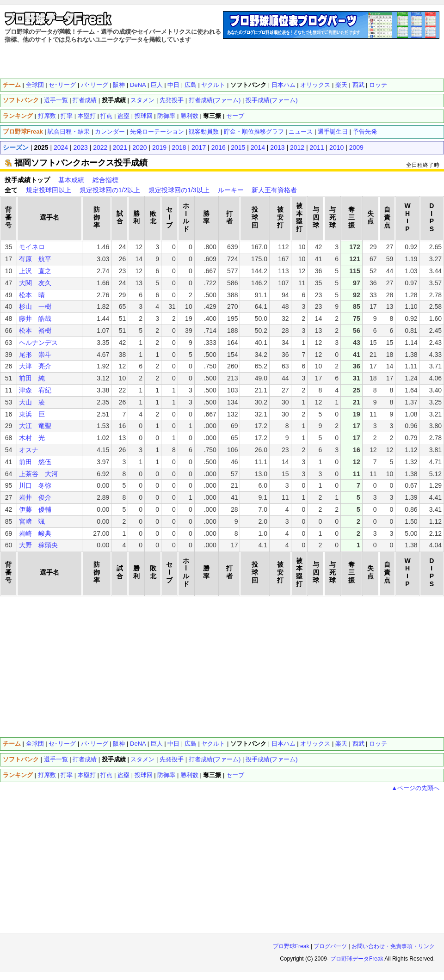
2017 (199, 147)
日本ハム (284, 85)
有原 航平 (35, 259)
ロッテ (378, 85)
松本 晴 (32, 295)
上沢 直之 (35, 271)
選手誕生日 (333, 132)
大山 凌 (32, 402)
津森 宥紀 (35, 390)
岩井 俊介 (35, 497)
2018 (179, 147)
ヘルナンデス (38, 343)
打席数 (47, 116)
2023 (81, 147)
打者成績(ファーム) (215, 100)
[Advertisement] (222, 60)
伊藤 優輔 (35, 509)
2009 (356, 147)
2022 (100, 147)
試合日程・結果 (69, 132)
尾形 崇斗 (35, 355)
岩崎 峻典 (35, 533)
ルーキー (231, 190)
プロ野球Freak (291, 946)
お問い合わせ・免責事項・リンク (393, 946)
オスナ (29, 450)
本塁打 (87, 116)
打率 (67, 116)
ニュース (301, 132)
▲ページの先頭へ (415, 788)
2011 (317, 147)
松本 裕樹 (35, 331)
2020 (139, 147)
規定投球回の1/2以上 (110, 190)
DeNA (138, 85)
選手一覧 (56, 100)
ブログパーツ (330, 946)
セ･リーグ (62, 85)
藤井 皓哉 (35, 318)
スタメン (142, 100)
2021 (120, 147)
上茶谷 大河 (38, 474)
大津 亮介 (35, 366)
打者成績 (85, 100)
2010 (336, 147)
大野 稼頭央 (38, 545)
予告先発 (365, 132)
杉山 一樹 (35, 306)
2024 (61, 147)
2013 (277, 147)
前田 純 (32, 378)
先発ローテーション (157, 132)
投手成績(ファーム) (272, 100)
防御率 (166, 116)
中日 (173, 85)
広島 (191, 85)
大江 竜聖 (35, 426)
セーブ (235, 116)
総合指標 (105, 180)
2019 (159, 147)
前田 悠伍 (35, 462)
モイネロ (32, 247)
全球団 (35, 85)
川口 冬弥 (35, 485)
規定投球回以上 (49, 190)
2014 (258, 147)
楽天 (341, 85)
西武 (358, 85)
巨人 (157, 85)
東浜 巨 (32, 414)
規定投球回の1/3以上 (179, 190)
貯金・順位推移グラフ (254, 132)
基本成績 (71, 180)
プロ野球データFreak (357, 959)
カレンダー (110, 132)
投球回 (144, 116)
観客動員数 (204, 132)
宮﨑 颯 (32, 521)
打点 (106, 116)
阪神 (119, 85)
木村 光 (32, 438)
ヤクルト (213, 85)
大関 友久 (35, 283)
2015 (238, 147)
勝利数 (189, 116)
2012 (297, 147)
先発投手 (172, 100)
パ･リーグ (95, 85)
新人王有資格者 (274, 190)
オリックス (315, 85)
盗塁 (123, 116)
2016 (219, 147)
